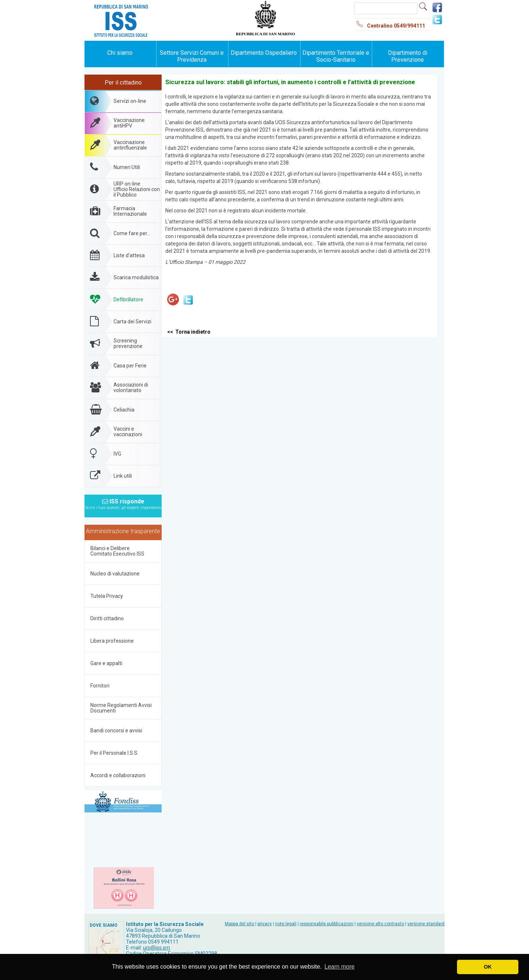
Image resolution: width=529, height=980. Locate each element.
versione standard (426, 924)
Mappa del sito (240, 924)
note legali (286, 924)
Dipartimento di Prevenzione (408, 56)
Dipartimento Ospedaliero (264, 53)
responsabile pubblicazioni (327, 924)
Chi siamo (120, 53)
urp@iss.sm (156, 948)
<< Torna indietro (189, 332)
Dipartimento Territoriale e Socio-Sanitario (336, 56)
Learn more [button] (339, 967)
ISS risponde (123, 502)
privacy (265, 924)
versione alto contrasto (380, 924)
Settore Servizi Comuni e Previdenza (192, 56)
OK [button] (488, 967)
